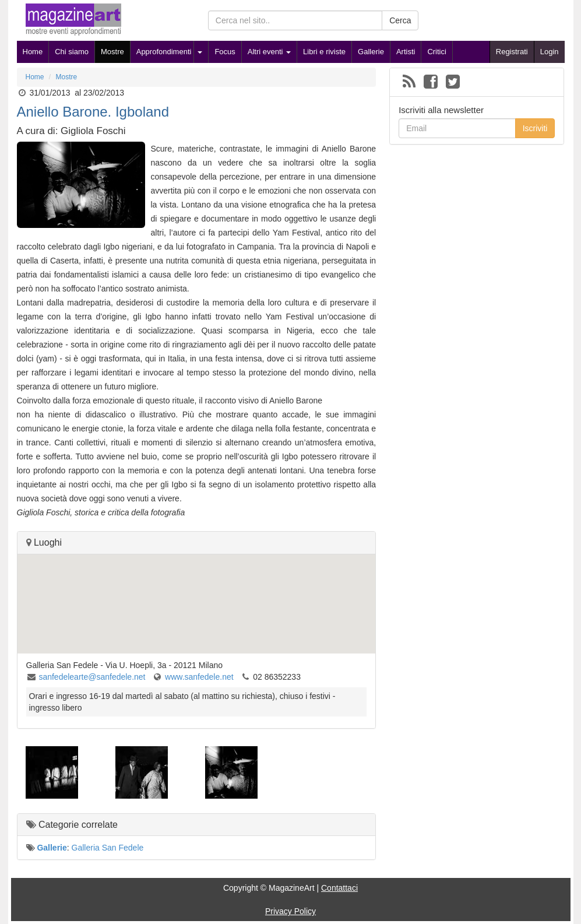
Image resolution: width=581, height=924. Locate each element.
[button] (196, 593)
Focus (225, 52)
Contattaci (339, 888)
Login (550, 52)
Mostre (112, 52)
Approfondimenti (164, 52)
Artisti (406, 52)
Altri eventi (269, 52)
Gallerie (371, 52)
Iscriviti (535, 128)
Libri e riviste (324, 52)
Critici (437, 52)
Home (33, 52)
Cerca (400, 20)
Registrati (512, 52)
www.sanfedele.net (199, 677)
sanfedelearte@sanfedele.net (92, 677)
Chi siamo (72, 52)
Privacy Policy (290, 911)
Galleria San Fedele (108, 848)
